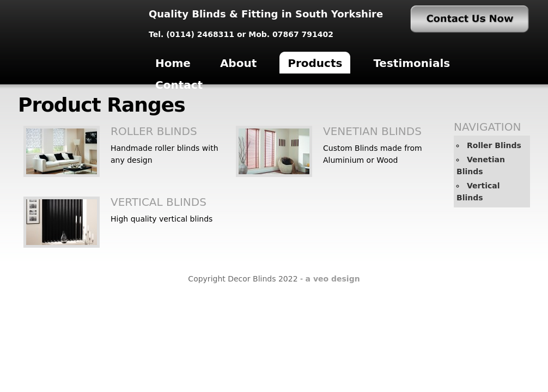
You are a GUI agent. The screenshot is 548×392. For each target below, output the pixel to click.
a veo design (333, 279)
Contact (179, 85)
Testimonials (412, 63)
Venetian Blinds (372, 131)
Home (173, 63)
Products (315, 63)
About (238, 63)
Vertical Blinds (159, 202)
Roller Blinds (154, 131)
